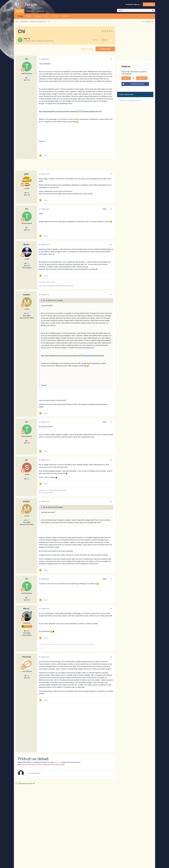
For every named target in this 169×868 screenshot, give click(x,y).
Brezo (26, 244)
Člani (46, 16)
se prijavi (58, 762)
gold (26, 174)
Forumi (20, 16)
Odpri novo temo (86, 49)
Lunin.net (40, 11)
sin (26, 460)
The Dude (26, 657)
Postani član (149, 4)
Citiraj (46, 156)
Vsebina (19, 12)
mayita (26, 295)
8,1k (27, 263)
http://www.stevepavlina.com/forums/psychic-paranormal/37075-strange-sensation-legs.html (70, 111)
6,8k (27, 193)
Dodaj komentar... (35, 773)
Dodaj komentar (105, 49)
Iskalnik (65, 16)
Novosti (30, 11)
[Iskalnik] (129, 10)
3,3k (27, 313)
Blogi (29, 16)
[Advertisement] (55, 166)
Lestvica (55, 16)
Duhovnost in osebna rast (45, 41)
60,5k (27, 631)
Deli (95, 40)
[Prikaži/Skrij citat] (42, 300)
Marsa (26, 609)
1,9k (27, 676)
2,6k (27, 479)
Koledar (37, 16)
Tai (29, 39)
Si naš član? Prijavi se (133, 4)
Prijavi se (126, 78)
